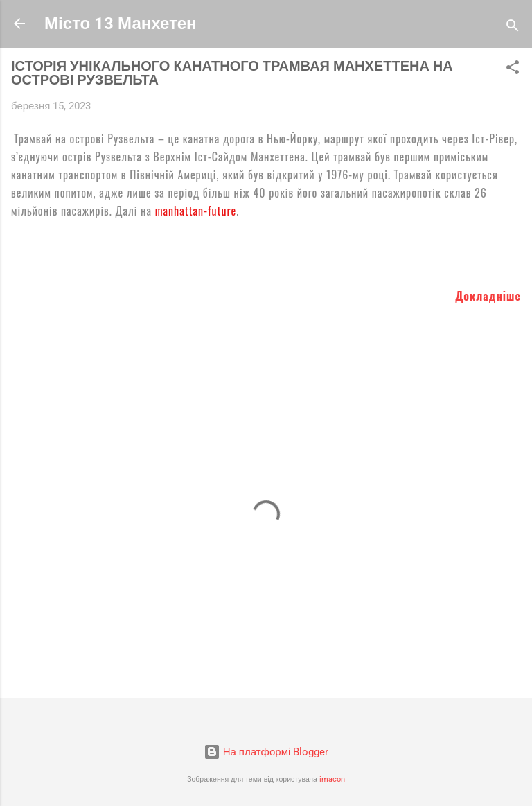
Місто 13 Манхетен (121, 24)
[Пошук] (513, 28)
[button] (513, 70)
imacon (332, 779)
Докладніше (488, 296)
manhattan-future (196, 211)
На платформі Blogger (266, 752)
